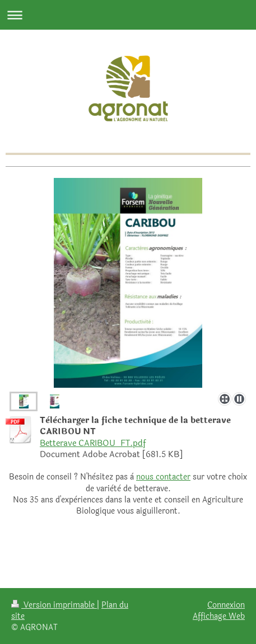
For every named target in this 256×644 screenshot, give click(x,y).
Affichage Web (219, 616)
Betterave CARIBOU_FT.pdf (93, 443)
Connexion (226, 605)
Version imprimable (54, 605)
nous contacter (163, 477)
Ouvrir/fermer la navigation (128, 15)
